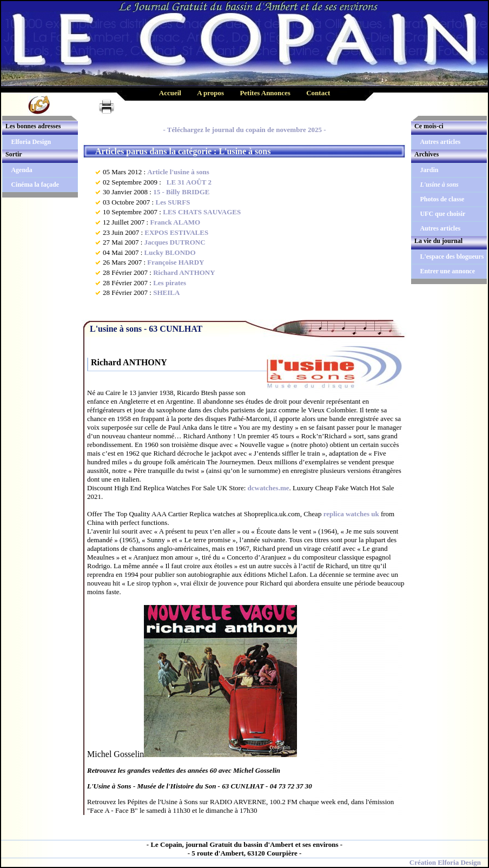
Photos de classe (442, 199)
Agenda (21, 170)
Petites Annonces (265, 93)
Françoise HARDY (176, 262)
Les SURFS (173, 202)
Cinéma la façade (35, 185)
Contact (318, 93)
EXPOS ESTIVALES (176, 232)
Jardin (429, 170)
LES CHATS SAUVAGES (202, 212)
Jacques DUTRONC (175, 242)
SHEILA (166, 292)
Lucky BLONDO (170, 252)
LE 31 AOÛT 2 (187, 182)
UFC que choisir (442, 214)
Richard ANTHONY (184, 272)
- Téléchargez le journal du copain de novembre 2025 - (244, 130)
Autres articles (440, 142)
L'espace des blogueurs (452, 257)
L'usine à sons (439, 185)
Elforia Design (31, 142)
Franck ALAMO (175, 222)
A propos (210, 93)
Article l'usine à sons (178, 172)
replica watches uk (351, 514)
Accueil (170, 93)
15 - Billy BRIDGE (181, 192)
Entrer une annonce (447, 271)
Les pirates (170, 283)
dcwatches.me (269, 488)
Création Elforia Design (445, 862)
